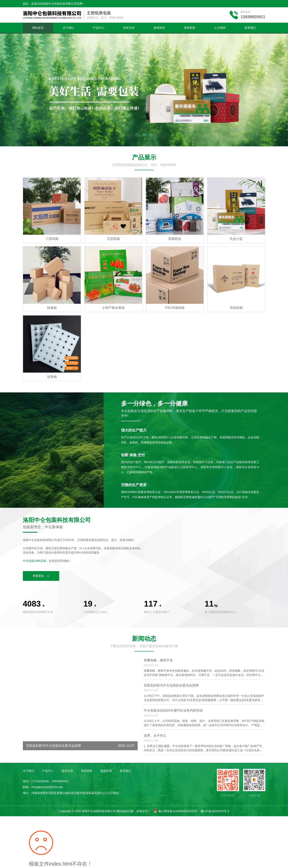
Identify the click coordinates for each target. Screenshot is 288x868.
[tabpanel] (144, 90)
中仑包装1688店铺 (34, 561)
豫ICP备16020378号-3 (215, 811)
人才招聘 (220, 28)
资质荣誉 (190, 28)
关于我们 (68, 28)
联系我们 (250, 28)
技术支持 (129, 28)
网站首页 (38, 28)
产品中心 (99, 28)
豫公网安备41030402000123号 (178, 811)
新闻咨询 (159, 28)
